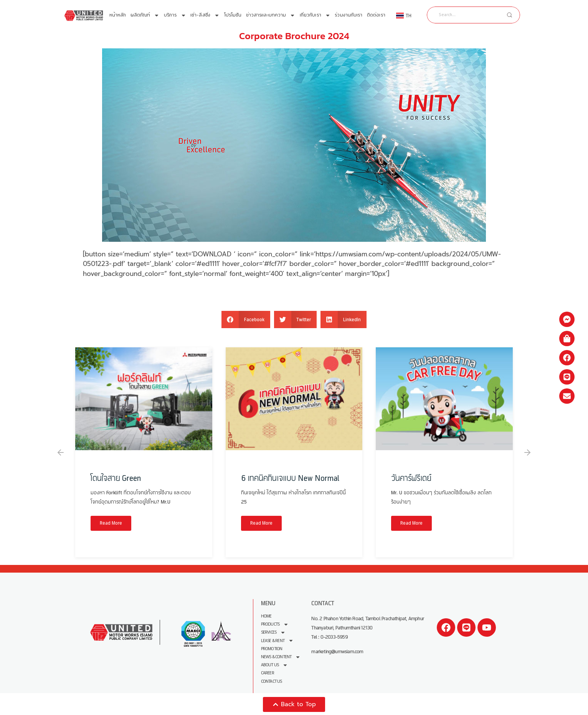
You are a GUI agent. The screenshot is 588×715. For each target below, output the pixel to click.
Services (273, 632)
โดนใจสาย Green (116, 478)
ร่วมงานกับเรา (349, 15)
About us (275, 665)
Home (266, 616)
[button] (246, 320)
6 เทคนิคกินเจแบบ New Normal (290, 478)
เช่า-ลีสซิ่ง (205, 15)
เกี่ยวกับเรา (315, 15)
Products (275, 624)
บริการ (175, 15)
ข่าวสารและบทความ (271, 15)
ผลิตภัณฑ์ (145, 15)
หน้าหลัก (118, 15)
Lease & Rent (277, 640)
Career (268, 673)
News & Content (281, 656)
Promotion (272, 648)
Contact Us (272, 681)
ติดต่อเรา (376, 15)
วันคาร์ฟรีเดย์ (411, 478)
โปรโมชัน (233, 15)
